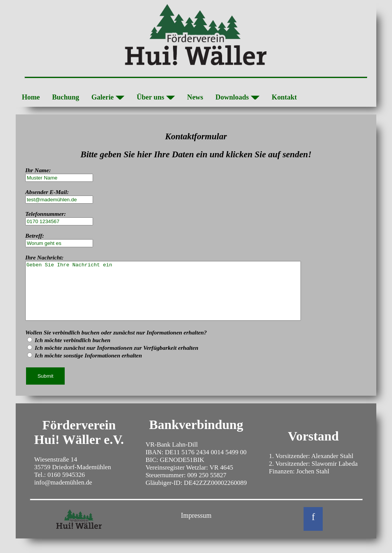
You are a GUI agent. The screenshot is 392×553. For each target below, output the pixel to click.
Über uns (156, 98)
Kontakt (284, 97)
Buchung (66, 97)
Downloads (238, 98)
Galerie (108, 98)
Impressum (196, 527)
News (195, 97)
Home (31, 97)
